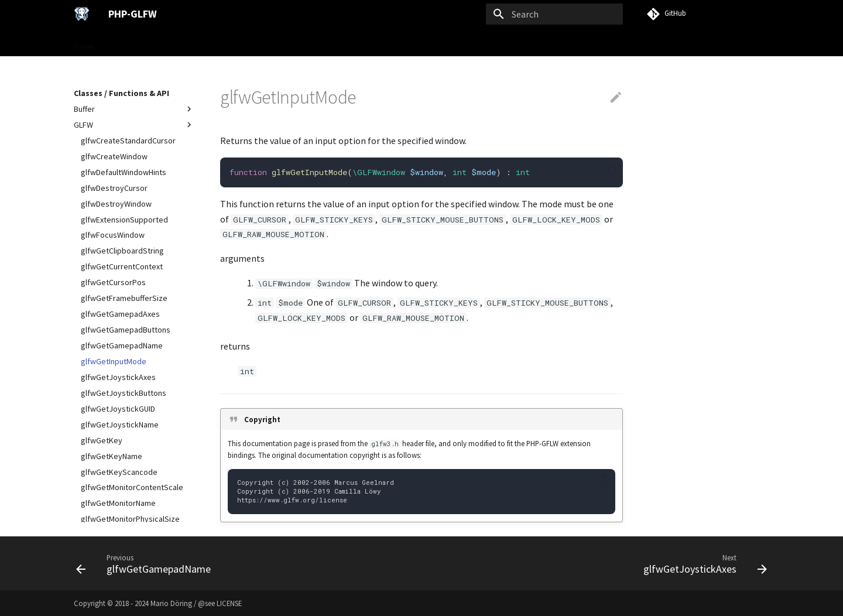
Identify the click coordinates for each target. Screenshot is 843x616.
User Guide (201, 43)
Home (84, 43)
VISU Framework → (417, 43)
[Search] (554, 14)
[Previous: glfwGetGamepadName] (147, 563)
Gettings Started (138, 43)
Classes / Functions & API (278, 43)
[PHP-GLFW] (82, 14)
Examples (353, 43)
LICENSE (229, 603)
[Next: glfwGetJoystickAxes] (702, 563)
